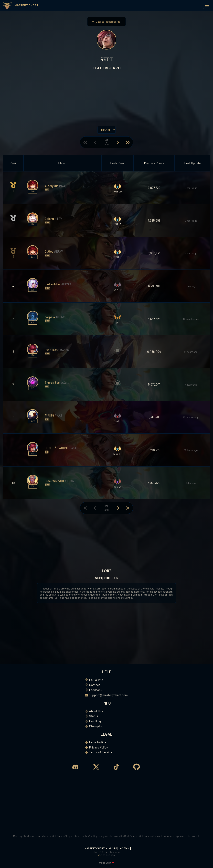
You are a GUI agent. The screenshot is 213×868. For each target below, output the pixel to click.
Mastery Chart (26, 5)
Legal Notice (98, 742)
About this (96, 711)
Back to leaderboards (106, 22)
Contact (95, 685)
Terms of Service (101, 752)
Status (94, 716)
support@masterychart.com (108, 695)
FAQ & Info (96, 680)
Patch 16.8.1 (98, 852)
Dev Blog (95, 721)
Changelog (96, 726)
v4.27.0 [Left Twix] (120, 848)
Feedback (96, 690)
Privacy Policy (98, 747)
